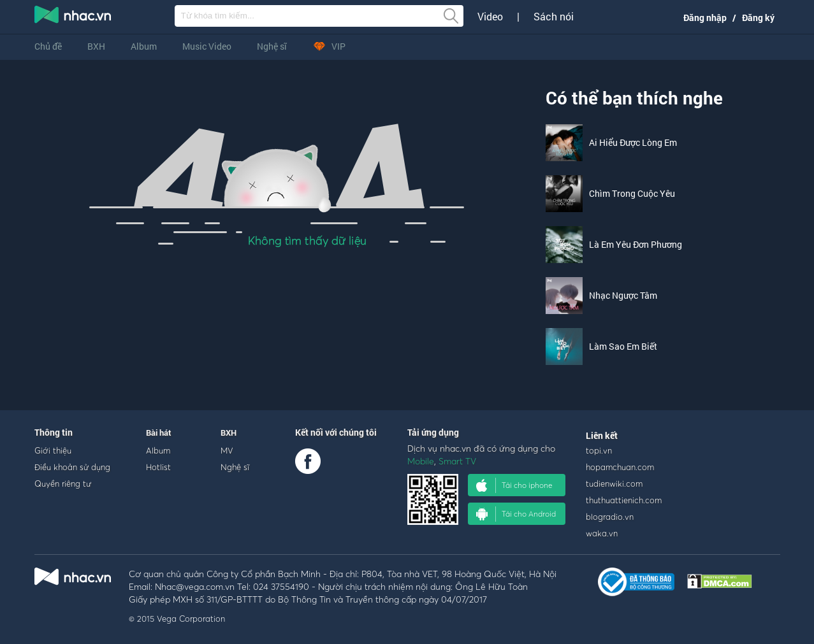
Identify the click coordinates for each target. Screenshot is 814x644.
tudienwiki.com (614, 483)
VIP (329, 46)
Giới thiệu (53, 450)
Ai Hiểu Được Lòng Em (633, 142)
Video (490, 17)
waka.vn (602, 533)
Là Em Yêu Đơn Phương (636, 244)
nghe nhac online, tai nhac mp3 (73, 17)
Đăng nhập (705, 18)
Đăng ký (758, 18)
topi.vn (599, 450)
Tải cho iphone (514, 485)
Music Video (207, 46)
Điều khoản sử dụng (72, 467)
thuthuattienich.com (624, 500)
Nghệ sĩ (272, 46)
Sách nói (554, 17)
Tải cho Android (516, 514)
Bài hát (159, 433)
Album (144, 46)
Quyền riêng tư (63, 483)
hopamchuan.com (620, 467)
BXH (96, 46)
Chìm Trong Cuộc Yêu (632, 193)
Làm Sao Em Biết (623, 346)
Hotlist (158, 467)
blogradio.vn (610, 517)
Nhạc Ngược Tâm (623, 295)
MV (227, 450)
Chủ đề (48, 46)
